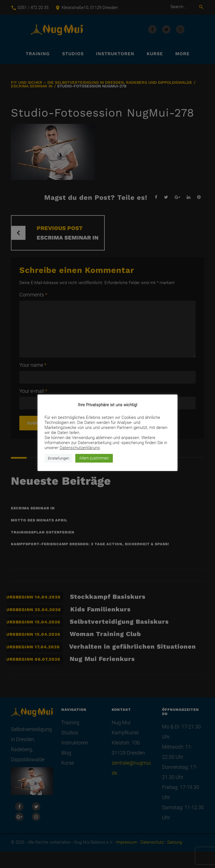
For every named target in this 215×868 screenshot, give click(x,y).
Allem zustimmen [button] (94, 458)
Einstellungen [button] (59, 458)
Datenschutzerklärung (80, 448)
